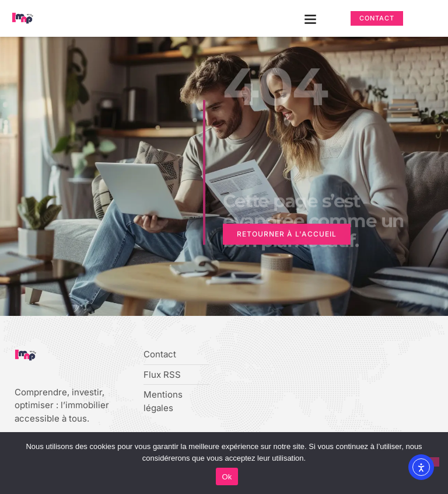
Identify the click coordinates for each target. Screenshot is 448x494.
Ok (227, 477)
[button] (311, 18)
